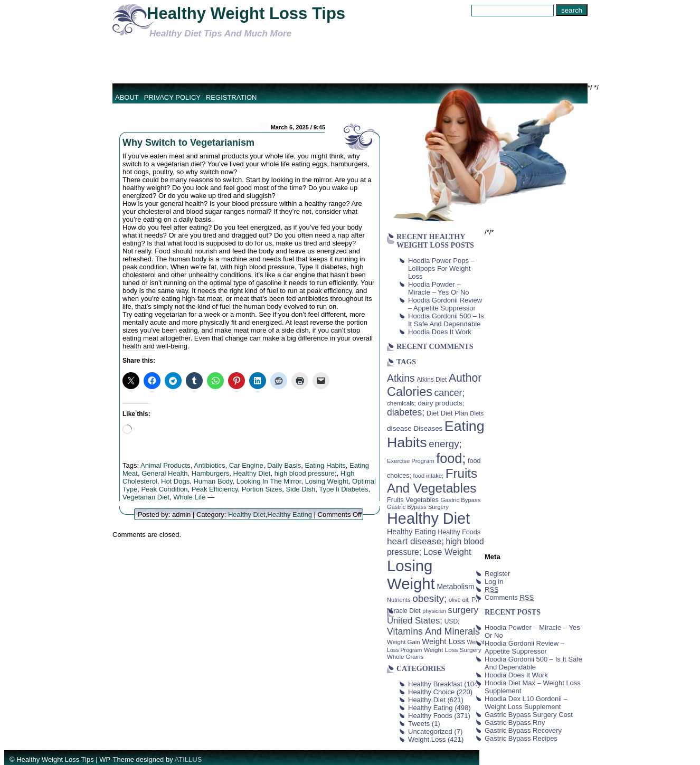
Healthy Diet (252, 473)
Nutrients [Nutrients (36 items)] (399, 600)
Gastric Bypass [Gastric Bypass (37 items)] (461, 500)
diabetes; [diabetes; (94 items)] (406, 412)
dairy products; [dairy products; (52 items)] (441, 403)
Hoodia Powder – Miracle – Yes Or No (439, 288)
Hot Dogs (175, 481)
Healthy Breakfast (435, 684)
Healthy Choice (431, 692)
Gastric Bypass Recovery (523, 730)
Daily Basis (284, 465)
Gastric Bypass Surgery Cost (529, 715)
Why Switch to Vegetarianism (188, 143)
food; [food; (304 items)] (451, 458)
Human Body (213, 481)
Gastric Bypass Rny (515, 722)
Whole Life (189, 497)
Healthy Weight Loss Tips (246, 13)
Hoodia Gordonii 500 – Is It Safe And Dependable (446, 320)
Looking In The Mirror (269, 481)
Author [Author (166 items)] (465, 378)
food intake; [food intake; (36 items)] (429, 476)
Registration (231, 97)
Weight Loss (427, 739)
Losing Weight (327, 481)
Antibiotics (209, 465)
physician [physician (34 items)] (434, 611)
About (127, 97)
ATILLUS (188, 759)
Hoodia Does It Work (440, 332)
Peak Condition (164, 489)
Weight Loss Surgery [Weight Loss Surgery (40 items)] (453, 650)
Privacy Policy (172, 97)
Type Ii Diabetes (343, 489)
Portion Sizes (262, 489)
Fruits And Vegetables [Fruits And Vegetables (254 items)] (432, 481)
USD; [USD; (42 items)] (452, 621)
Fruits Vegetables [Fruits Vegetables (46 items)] (413, 500)
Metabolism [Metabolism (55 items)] (455, 587)
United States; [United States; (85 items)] (415, 621)
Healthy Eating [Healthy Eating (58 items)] (412, 532)
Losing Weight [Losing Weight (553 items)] (411, 575)
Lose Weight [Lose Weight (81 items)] (447, 552)
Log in (494, 582)
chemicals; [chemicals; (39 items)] (401, 403)
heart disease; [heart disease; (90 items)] (415, 541)
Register (497, 574)
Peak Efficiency (215, 489)
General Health (164, 473)
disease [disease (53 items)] (399, 428)
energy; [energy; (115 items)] (445, 444)
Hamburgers (211, 473)
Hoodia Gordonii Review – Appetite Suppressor (445, 304)
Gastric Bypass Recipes (521, 738)
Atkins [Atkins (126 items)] (401, 378)
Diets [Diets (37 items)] (477, 413)
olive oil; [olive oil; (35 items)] (459, 600)
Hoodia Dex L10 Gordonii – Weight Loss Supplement (526, 703)
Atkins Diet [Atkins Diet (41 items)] (432, 380)
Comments (509, 597)
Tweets (419, 724)
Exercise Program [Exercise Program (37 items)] (411, 461)
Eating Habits (325, 465)
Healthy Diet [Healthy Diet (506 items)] (428, 518)
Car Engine (246, 465)
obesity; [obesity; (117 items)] (429, 598)
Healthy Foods (430, 716)
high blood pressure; (306, 473)
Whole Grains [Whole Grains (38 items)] (405, 657)
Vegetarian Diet (146, 497)
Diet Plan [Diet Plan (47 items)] (455, 413)
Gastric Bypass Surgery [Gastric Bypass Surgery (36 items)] (418, 507)
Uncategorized (430, 731)
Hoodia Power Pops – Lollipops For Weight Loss (441, 268)
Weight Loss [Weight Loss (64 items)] (443, 641)
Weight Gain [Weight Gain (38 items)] (404, 642)
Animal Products (165, 465)
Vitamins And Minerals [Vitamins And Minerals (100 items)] (433, 631)
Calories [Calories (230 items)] (410, 392)
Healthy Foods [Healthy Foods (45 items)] (459, 532)
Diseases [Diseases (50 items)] (428, 428)
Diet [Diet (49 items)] (433, 413)
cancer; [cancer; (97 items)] (449, 393)
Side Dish (301, 489)
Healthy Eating (290, 514)
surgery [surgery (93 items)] (463, 610)
